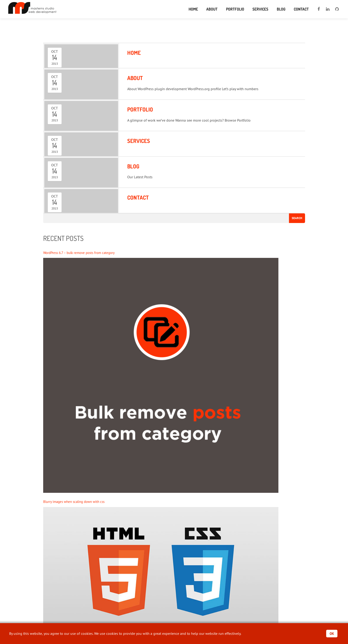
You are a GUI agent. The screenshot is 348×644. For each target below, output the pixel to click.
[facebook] (319, 9)
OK (332, 633)
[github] (337, 9)
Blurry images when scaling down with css (76, 502)
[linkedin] (328, 9)
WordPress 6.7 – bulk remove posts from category (82, 253)
